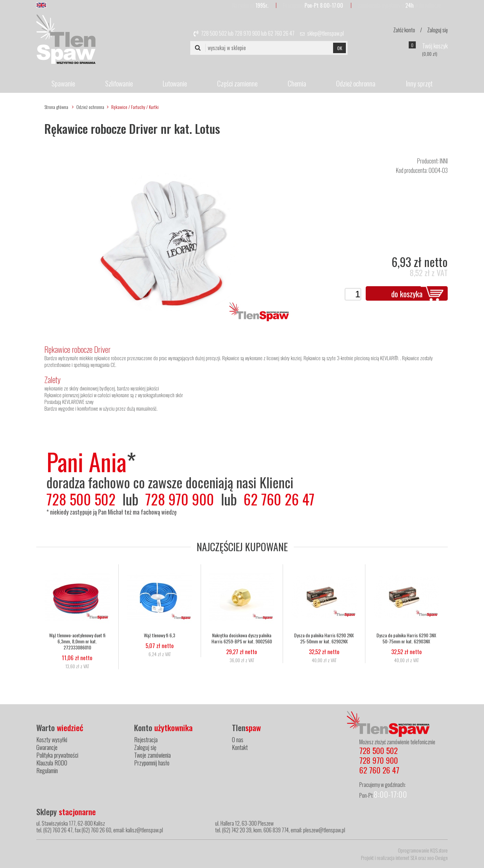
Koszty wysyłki (52, 740)
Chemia (297, 83)
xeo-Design (437, 858)
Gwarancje (47, 747)
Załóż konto (404, 30)
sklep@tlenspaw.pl (326, 33)
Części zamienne (237, 83)
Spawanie (63, 83)
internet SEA (406, 858)
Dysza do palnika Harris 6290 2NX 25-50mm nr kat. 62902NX (324, 638)
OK (340, 48)
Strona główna (56, 107)
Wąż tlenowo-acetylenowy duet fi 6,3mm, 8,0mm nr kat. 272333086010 (77, 641)
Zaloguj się (437, 30)
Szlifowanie (119, 83)
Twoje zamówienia (152, 755)
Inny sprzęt (419, 83)
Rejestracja (146, 740)
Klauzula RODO (52, 763)
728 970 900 (247, 33)
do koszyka (407, 294)
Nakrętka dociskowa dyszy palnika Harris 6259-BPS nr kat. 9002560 (242, 638)
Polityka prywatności (57, 755)
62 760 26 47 (281, 33)
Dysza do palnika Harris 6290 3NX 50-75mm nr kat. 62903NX (406, 638)
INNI (444, 161)
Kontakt (240, 747)
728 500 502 (214, 33)
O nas (238, 740)
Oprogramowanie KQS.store (423, 850)
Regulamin (47, 770)
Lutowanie (175, 83)
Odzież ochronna (356, 83)
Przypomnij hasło (152, 763)
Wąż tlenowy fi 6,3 (159, 635)
